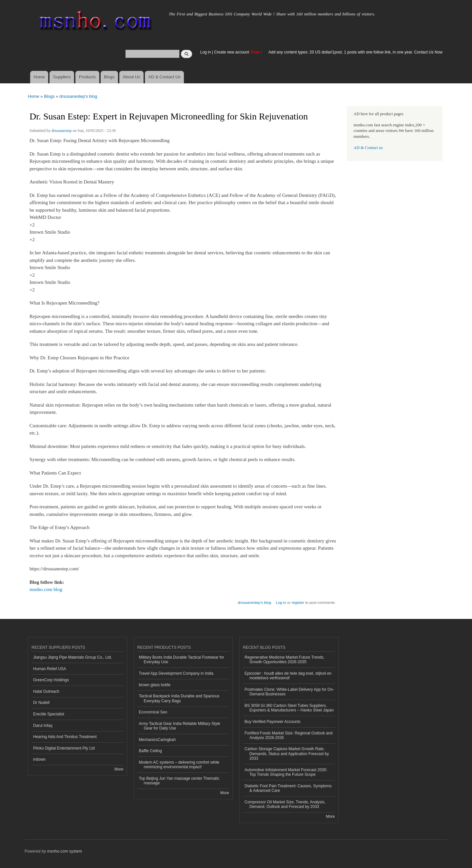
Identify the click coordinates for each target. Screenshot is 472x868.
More (119, 769)
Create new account (232, 52)
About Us (131, 77)
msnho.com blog (46, 589)
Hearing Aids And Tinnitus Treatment (65, 737)
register (298, 603)
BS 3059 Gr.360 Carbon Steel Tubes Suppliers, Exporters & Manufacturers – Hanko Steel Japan (289, 708)
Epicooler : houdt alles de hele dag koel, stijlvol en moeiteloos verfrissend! (288, 676)
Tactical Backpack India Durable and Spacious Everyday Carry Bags (179, 698)
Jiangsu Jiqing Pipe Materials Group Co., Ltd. (72, 657)
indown (39, 759)
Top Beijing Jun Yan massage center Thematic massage (179, 781)
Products (87, 77)
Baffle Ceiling (150, 751)
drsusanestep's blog (78, 96)
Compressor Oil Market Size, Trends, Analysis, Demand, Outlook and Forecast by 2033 (285, 804)
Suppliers (62, 77)
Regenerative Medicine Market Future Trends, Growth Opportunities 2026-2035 (285, 660)
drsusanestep (61, 131)
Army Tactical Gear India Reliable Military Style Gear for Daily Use (180, 726)
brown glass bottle (155, 685)
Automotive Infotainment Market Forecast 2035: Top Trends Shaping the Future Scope (286, 772)
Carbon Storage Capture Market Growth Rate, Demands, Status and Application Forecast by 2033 (287, 754)
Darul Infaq (43, 726)
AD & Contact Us (165, 77)
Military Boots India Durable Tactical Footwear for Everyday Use (182, 660)
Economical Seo (153, 712)
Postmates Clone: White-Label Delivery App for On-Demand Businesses (289, 692)
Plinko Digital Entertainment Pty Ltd (64, 748)
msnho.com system (65, 851)
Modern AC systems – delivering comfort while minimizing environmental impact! (179, 765)
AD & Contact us (368, 148)
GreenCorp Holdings (51, 680)
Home (39, 77)
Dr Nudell (41, 703)
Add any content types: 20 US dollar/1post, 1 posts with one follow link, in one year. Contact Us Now (355, 52)
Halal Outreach (46, 691)
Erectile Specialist (49, 714)
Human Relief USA (50, 669)
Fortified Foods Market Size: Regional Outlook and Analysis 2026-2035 (288, 735)
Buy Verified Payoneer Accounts (273, 722)
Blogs (109, 77)
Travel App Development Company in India (176, 673)
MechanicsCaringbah (157, 740)
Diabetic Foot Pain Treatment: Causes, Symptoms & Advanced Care (288, 788)
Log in (206, 52)
